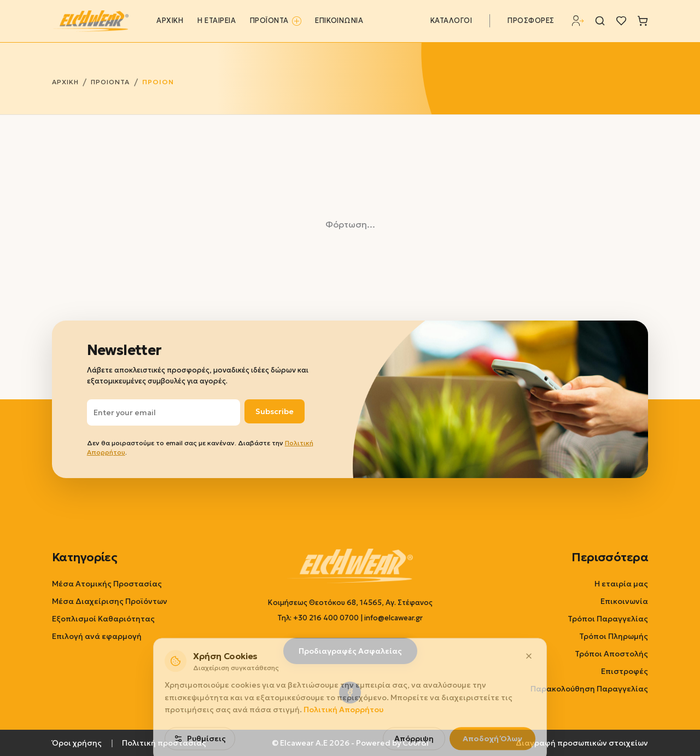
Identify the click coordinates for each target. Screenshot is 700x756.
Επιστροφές (625, 671)
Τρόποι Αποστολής (611, 654)
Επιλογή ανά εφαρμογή (97, 636)
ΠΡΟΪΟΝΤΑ (276, 21)
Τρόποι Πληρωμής (614, 636)
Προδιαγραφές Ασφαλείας (350, 651)
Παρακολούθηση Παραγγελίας (589, 689)
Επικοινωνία (624, 601)
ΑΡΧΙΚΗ (170, 21)
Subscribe (275, 411)
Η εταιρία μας (621, 584)
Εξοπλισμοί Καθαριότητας (103, 619)
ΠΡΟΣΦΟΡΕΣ (531, 21)
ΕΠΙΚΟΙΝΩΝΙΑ (339, 21)
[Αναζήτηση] (600, 21)
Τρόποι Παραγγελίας (608, 619)
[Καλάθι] (643, 21)
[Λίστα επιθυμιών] (621, 21)
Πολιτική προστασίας (164, 743)
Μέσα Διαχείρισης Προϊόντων (110, 601)
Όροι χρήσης (77, 743)
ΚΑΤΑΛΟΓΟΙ (451, 21)
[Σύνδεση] (578, 21)
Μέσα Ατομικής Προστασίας (107, 584)
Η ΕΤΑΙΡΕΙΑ (217, 21)
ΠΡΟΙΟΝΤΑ (110, 82)
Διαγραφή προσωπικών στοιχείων (582, 743)
